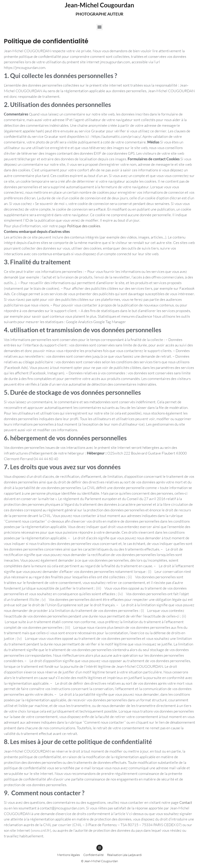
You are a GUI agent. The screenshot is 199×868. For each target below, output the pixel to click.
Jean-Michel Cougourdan (99, 5)
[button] (100, 27)
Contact (186, 802)
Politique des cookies (84, 226)
